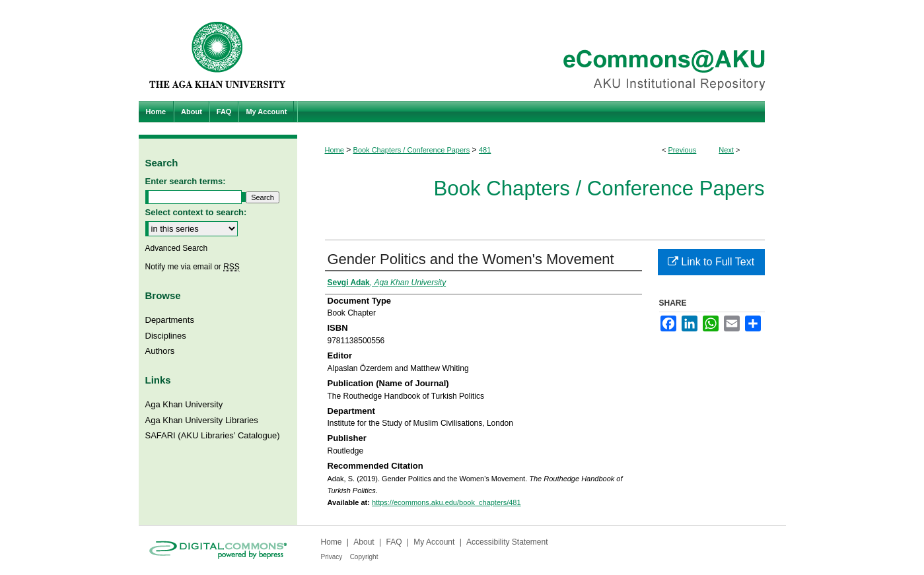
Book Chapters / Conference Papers (412, 150)
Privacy (332, 557)
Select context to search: (196, 212)
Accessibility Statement (507, 542)
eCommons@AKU (542, 51)
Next (726, 150)
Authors (160, 351)
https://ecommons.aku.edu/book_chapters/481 (446, 502)
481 (485, 150)
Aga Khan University (184, 404)
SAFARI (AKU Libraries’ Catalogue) (213, 435)
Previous (683, 150)
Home (335, 150)
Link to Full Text (711, 262)
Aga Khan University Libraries (202, 420)
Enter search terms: (186, 181)
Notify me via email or (193, 267)
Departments (170, 320)
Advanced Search (177, 248)
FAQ (394, 542)
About (364, 542)
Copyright (364, 557)
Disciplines (166, 336)
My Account (434, 542)
